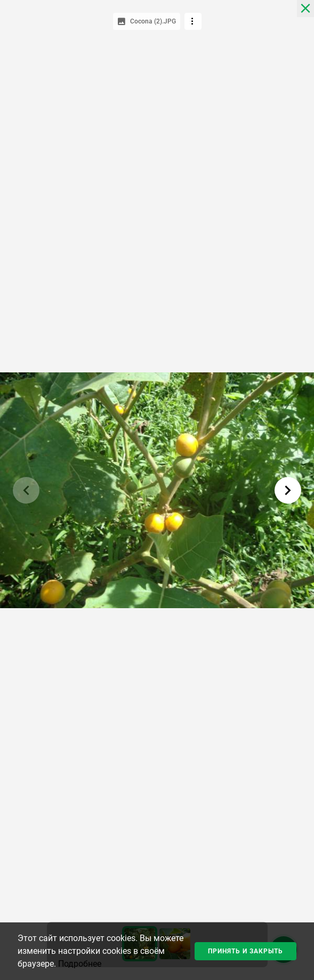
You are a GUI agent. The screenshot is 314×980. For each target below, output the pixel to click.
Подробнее (80, 964)
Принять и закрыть (245, 951)
